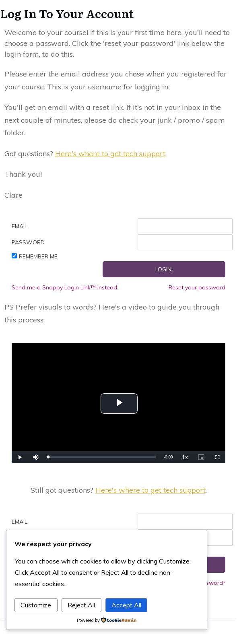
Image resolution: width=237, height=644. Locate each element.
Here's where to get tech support (110, 154)
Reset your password (197, 287)
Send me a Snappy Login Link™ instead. (65, 287)
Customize (36, 605)
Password (28, 242)
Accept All (126, 605)
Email (20, 226)
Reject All (81, 605)
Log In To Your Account (67, 13)
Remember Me (38, 256)
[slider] (102, 457)
